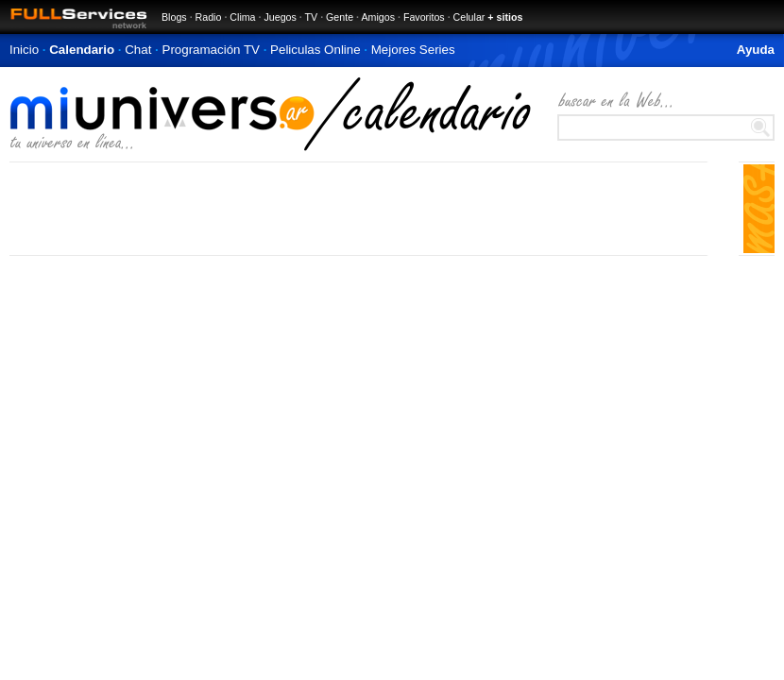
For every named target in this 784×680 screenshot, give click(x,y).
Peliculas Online (315, 50)
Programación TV (211, 50)
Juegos (280, 17)
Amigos (378, 17)
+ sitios (505, 17)
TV (312, 17)
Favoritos (424, 17)
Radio (209, 17)
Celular (469, 17)
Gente (340, 17)
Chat (138, 50)
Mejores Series (413, 50)
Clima (242, 17)
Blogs (174, 17)
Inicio (24, 50)
